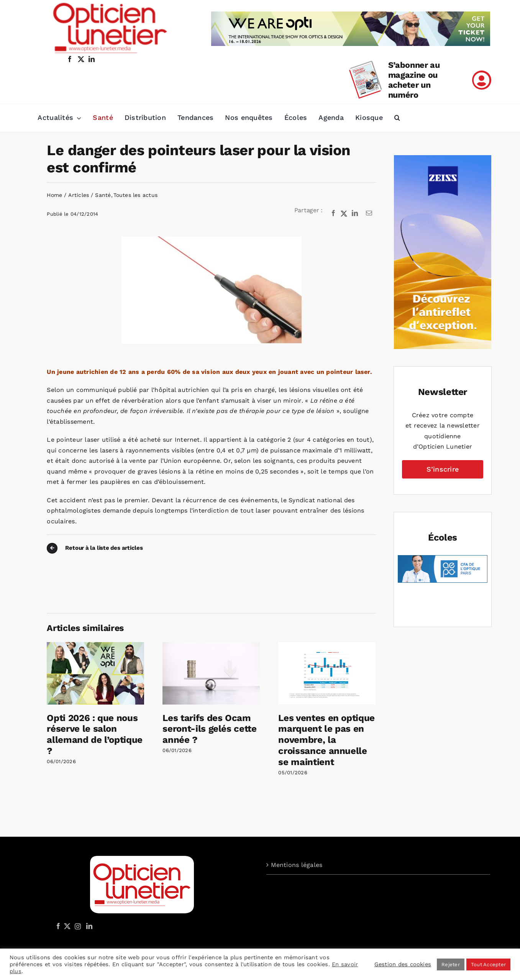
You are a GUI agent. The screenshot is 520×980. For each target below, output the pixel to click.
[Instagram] (77, 926)
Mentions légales (297, 865)
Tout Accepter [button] (488, 964)
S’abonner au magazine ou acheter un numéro (414, 80)
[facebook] (70, 59)
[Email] (369, 213)
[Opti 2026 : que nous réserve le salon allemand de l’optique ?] (95, 646)
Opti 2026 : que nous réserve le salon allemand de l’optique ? (94, 734)
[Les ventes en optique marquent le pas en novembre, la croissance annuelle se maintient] (327, 646)
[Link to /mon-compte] (482, 80)
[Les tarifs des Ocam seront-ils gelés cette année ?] (211, 646)
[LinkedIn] (355, 213)
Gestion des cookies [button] (403, 964)
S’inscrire (443, 469)
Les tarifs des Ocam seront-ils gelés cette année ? (209, 729)
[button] (397, 118)
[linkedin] (92, 59)
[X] (344, 213)
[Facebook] (333, 213)
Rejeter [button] (451, 964)
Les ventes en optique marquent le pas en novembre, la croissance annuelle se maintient (326, 740)
